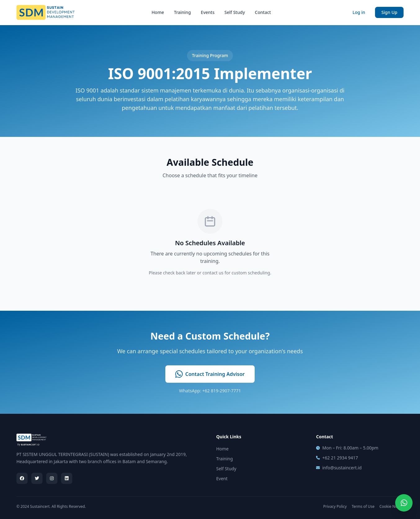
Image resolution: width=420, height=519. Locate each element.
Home (158, 12)
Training (183, 12)
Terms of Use (363, 507)
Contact (263, 12)
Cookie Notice (391, 507)
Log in (359, 12)
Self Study (235, 12)
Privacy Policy (335, 507)
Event (222, 478)
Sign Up (389, 12)
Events (208, 12)
